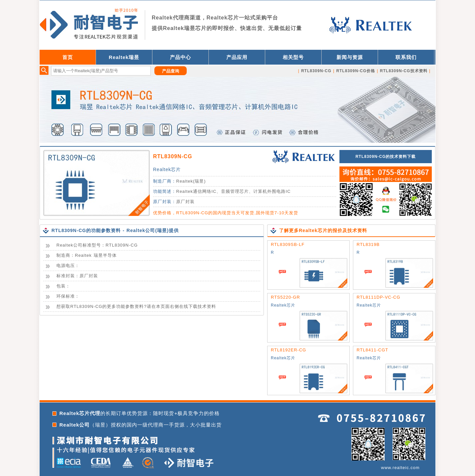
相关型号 (293, 57)
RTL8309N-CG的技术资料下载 (386, 157)
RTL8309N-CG (173, 156)
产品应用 (237, 57)
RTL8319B (368, 244)
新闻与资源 (350, 57)
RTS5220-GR (285, 297)
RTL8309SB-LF (288, 244)
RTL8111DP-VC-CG (379, 297)
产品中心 (180, 57)
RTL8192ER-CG (288, 350)
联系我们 (406, 57)
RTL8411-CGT (372, 350)
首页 (68, 57)
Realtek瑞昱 (124, 57)
